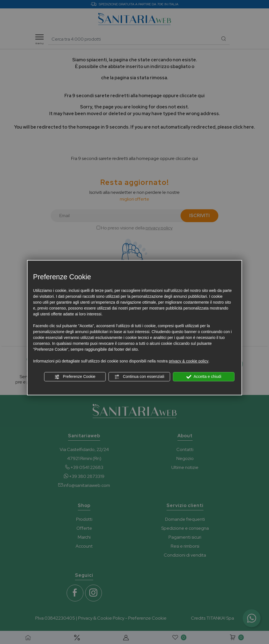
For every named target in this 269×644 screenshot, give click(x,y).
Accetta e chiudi (204, 377)
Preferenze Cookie (75, 377)
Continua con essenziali (139, 377)
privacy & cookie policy (189, 361)
